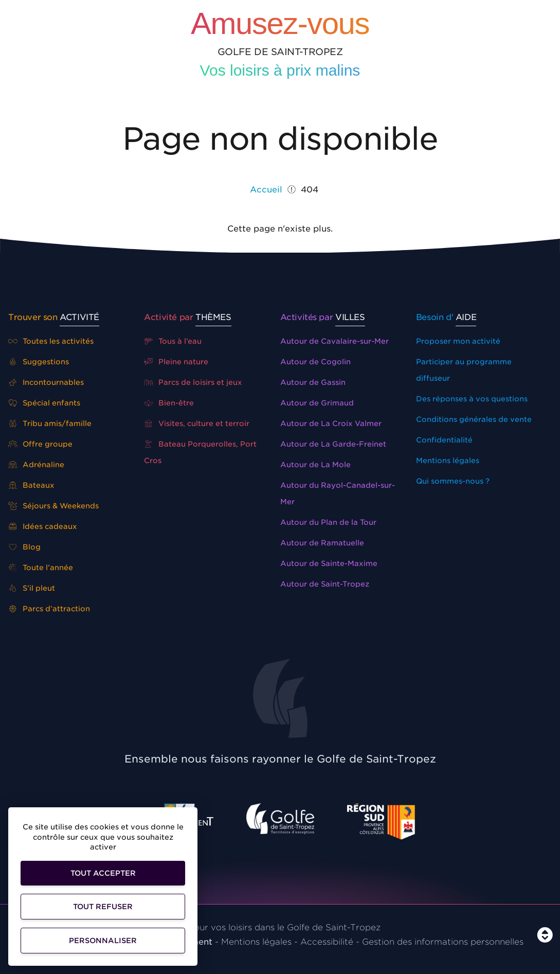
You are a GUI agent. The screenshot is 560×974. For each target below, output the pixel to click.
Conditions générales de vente (474, 419)
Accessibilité (327, 942)
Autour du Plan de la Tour (328, 522)
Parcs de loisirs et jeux (193, 382)
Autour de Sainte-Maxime (329, 563)
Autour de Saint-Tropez (325, 584)
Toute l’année (41, 568)
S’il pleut (32, 588)
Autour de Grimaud (317, 403)
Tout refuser (103, 907)
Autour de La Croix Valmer (331, 423)
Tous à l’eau (173, 341)
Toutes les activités (51, 341)
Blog (24, 547)
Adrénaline (36, 465)
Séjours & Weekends (53, 506)
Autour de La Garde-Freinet (333, 444)
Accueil (266, 190)
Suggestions (39, 362)
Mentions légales (448, 461)
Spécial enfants (44, 403)
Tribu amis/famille (50, 423)
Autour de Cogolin (315, 362)
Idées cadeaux (43, 526)
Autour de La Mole (315, 465)
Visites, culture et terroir (197, 423)
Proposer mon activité (458, 341)
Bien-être (169, 403)
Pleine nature (176, 362)
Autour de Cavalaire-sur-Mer (335, 341)
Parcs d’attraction (49, 609)
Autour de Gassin (313, 382)
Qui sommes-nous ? (453, 481)
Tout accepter (103, 873)
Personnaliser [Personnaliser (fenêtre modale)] (103, 941)
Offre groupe (40, 444)
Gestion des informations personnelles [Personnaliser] (443, 942)
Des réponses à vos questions (472, 399)
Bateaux (31, 485)
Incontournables (46, 382)
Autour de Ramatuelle (322, 543)
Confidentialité (444, 440)
